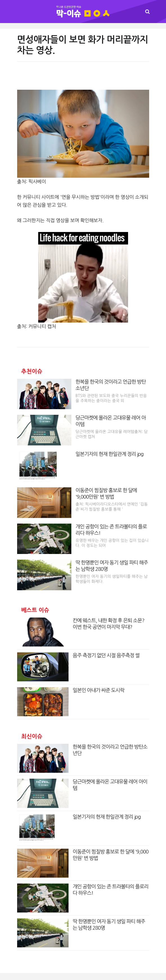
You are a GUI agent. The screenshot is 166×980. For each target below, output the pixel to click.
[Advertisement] (83, 78)
